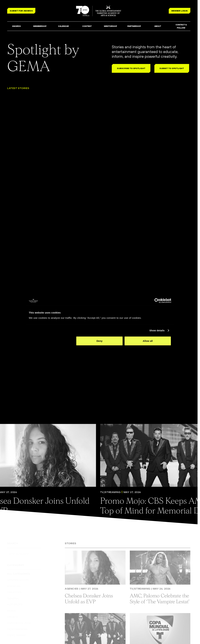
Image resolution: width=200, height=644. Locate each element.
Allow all (148, 341)
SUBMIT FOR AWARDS (21, 11)
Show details (157, 330)
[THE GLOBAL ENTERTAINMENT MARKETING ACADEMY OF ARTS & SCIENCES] (99, 11)
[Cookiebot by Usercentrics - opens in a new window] (157, 301)
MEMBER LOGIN (180, 11)
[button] (16, 26)
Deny (100, 341)
